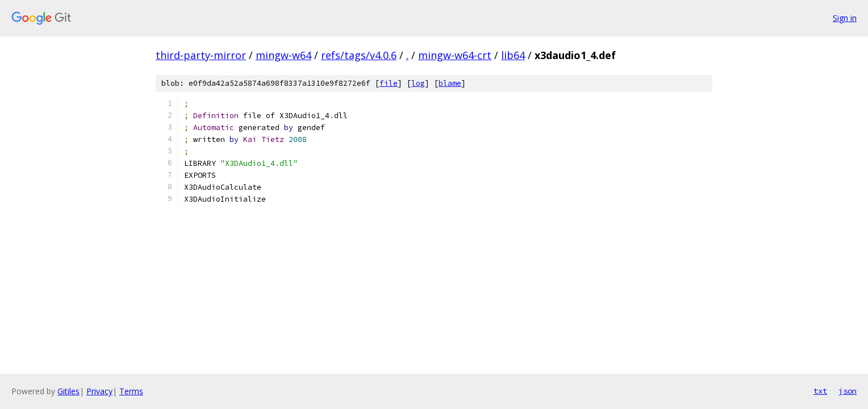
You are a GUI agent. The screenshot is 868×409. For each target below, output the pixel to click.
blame (450, 83)
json (848, 391)
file (389, 83)
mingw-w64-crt (455, 55)
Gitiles (68, 391)
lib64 (513, 55)
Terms (131, 391)
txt (820, 391)
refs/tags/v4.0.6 (359, 55)
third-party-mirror (201, 55)
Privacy (99, 391)
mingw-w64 (283, 55)
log (418, 83)
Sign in (845, 18)
